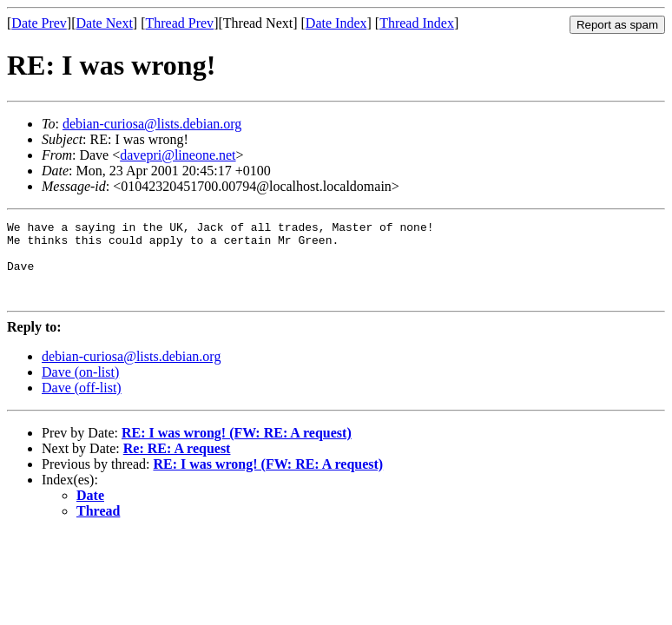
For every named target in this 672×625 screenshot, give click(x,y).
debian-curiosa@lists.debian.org (152, 124)
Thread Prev (179, 23)
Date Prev (39, 23)
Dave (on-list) (80, 388)
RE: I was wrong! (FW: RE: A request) (237, 448)
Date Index (336, 23)
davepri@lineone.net (178, 155)
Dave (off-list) (82, 403)
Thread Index (417, 23)
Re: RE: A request (177, 464)
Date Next (105, 23)
